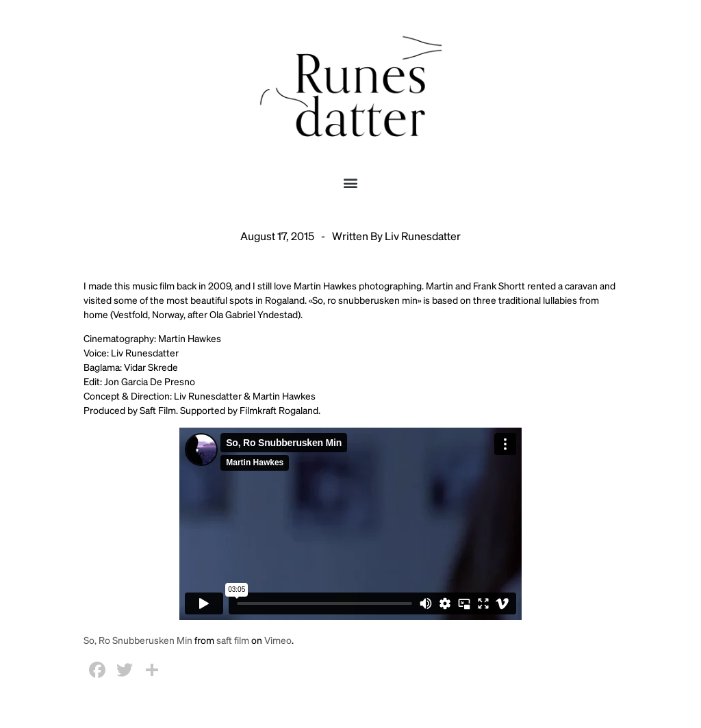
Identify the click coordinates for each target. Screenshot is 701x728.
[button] (351, 182)
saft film (233, 640)
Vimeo (278, 640)
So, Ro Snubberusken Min (138, 640)
